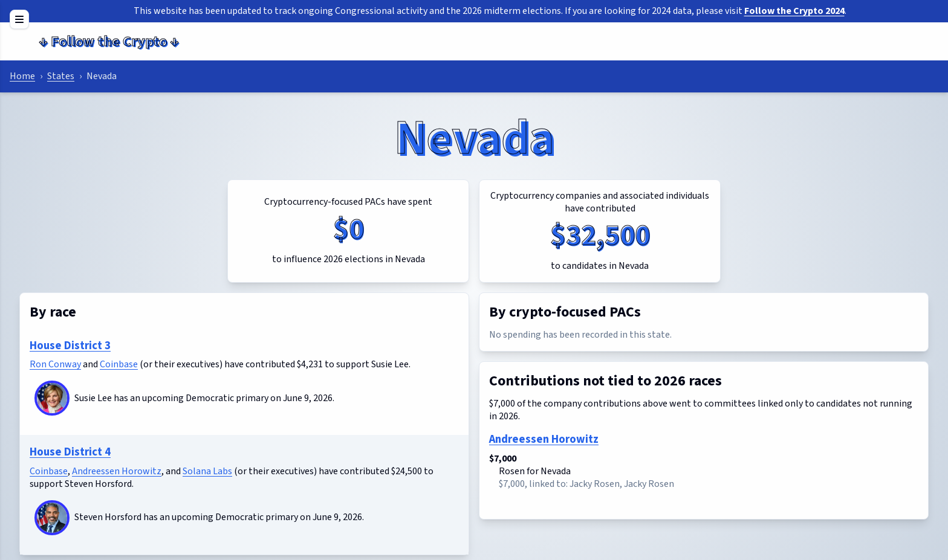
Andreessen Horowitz (117, 471)
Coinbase (119, 364)
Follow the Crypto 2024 (794, 11)
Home (22, 76)
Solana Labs (207, 471)
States (61, 76)
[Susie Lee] (52, 398)
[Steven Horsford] (52, 518)
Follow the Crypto (109, 41)
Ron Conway (55, 364)
